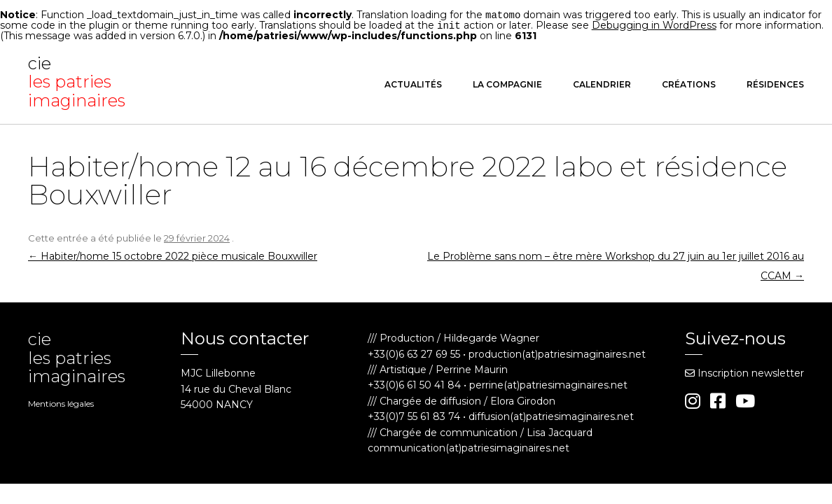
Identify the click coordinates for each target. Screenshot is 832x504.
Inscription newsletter (744, 372)
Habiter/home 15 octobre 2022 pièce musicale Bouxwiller (173, 255)
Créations (689, 83)
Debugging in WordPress (654, 24)
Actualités (413, 83)
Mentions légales (61, 402)
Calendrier (602, 83)
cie (81, 81)
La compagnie (507, 83)
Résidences (775, 83)
